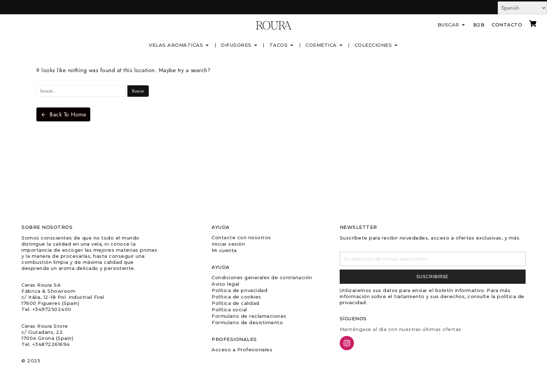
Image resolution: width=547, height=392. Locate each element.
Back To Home (64, 114)
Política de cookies (236, 297)
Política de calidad (235, 303)
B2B (479, 25)
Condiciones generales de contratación (262, 277)
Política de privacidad (239, 290)
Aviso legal (226, 284)
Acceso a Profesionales (242, 350)
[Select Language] (522, 8)
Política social (229, 310)
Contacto (507, 25)
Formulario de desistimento (247, 322)
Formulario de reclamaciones (249, 316)
